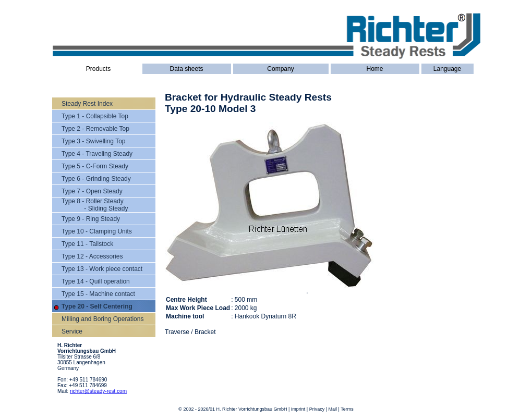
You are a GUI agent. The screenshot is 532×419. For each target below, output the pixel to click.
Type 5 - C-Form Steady (95, 166)
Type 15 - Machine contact (98, 294)
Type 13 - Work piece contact (102, 269)
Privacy (317, 409)
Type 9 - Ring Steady (91, 219)
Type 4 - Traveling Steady (97, 154)
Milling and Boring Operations (102, 319)
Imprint (298, 409)
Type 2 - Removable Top (95, 129)
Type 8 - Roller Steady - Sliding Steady (95, 205)
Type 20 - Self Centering (97, 306)
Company (280, 69)
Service (72, 331)
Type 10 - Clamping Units (97, 231)
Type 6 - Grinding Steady (96, 179)
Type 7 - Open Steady (92, 191)
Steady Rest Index (87, 104)
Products (98, 69)
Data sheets (186, 69)
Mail (333, 409)
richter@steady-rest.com (98, 391)
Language (447, 69)
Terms (347, 409)
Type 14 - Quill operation (96, 281)
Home (374, 69)
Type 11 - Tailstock (87, 244)
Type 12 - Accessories (92, 256)
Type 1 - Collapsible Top (95, 116)
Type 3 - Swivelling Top (94, 141)
